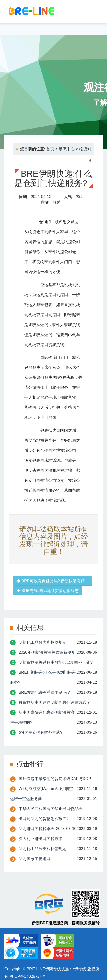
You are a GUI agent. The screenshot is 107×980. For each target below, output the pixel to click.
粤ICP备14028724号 (28, 976)
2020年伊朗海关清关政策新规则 (47, 652)
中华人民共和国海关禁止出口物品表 (51, 809)
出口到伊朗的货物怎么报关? (44, 819)
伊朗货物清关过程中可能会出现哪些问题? (56, 662)
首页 (50, 149)
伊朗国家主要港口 (35, 859)
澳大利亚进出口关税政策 (41, 839)
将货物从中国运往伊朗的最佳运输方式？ (54, 702)
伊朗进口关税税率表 (37, 829)
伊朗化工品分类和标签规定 (43, 642)
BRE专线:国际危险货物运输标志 (48, 591)
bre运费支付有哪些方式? (41, 732)
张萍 (57, 202)
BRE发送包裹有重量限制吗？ (45, 692)
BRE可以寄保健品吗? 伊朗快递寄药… (53, 581)
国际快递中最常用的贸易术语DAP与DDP (55, 779)
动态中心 (67, 149)
